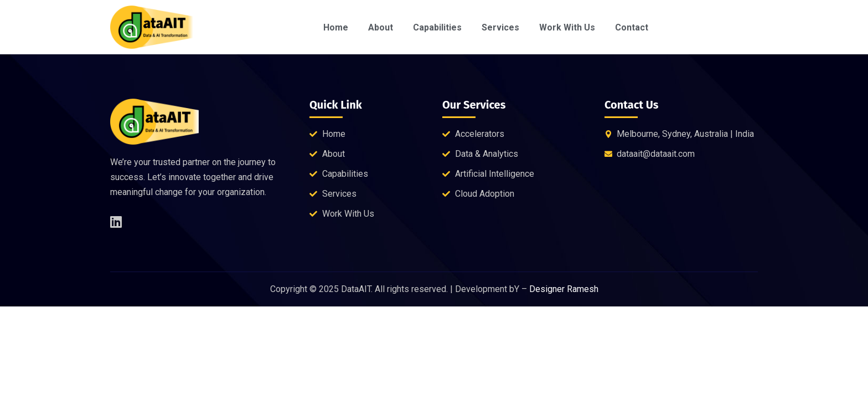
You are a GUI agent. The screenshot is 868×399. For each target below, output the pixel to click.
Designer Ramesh (564, 289)
